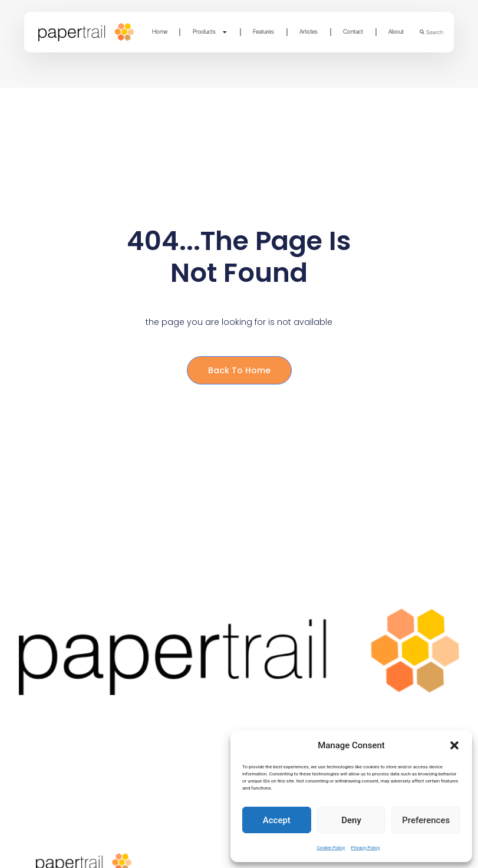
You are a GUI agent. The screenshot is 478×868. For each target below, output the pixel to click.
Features (263, 32)
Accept (277, 820)
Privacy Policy (365, 848)
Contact (353, 32)
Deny (351, 820)
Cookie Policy (331, 848)
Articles (309, 32)
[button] (454, 745)
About (396, 32)
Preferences (426, 820)
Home (160, 32)
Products (210, 32)
